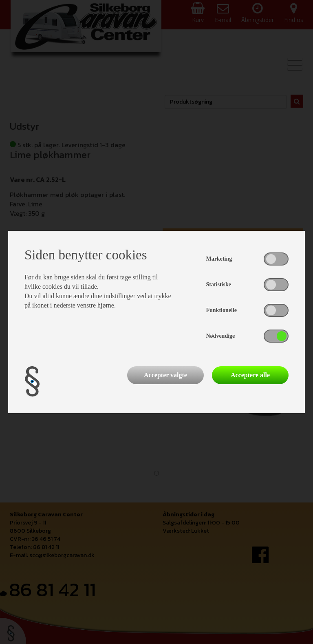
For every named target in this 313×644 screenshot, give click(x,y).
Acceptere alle (250, 375)
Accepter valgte (165, 375)
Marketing (219, 259)
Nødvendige (221, 336)
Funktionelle (222, 310)
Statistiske (219, 284)
